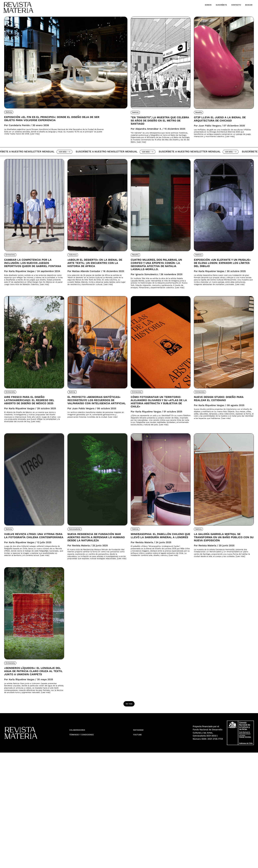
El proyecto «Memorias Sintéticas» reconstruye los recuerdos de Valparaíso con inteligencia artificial (97, 448)
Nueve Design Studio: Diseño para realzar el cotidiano (224, 442)
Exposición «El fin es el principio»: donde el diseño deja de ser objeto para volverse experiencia (51, 123)
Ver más (68, 172)
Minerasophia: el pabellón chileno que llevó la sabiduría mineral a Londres (159, 605)
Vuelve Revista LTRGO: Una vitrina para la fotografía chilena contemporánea (32, 603)
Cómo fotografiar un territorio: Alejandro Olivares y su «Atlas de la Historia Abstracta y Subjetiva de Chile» (158, 448)
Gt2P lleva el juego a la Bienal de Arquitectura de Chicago (222, 123)
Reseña (200, 112)
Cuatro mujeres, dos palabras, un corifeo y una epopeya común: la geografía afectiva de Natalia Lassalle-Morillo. (159, 290)
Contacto (231, 5)
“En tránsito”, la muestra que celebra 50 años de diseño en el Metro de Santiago (158, 125)
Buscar (247, 5)
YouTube (139, 851)
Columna (74, 275)
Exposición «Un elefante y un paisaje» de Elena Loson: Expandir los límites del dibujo (223, 288)
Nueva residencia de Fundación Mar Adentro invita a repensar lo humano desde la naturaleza (93, 607)
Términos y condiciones (87, 851)
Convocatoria (77, 592)
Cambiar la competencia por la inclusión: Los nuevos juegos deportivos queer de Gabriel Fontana (34, 288)
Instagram (141, 845)
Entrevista (12, 275)
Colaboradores (81, 845)
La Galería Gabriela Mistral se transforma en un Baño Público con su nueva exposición (223, 605)
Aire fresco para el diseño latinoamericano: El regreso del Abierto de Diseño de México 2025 (32, 446)
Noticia (10, 112)
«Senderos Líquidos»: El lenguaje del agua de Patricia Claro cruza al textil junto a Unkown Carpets (29, 766)
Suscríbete (211, 5)
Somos (194, 5)
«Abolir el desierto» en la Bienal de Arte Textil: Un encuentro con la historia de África (96, 288)
